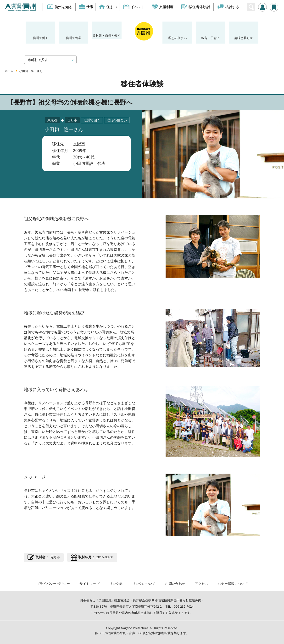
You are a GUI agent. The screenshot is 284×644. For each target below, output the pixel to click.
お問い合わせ (175, 584)
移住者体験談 (196, 7)
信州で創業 (74, 38)
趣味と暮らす (244, 38)
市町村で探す (38, 60)
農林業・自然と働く (107, 35)
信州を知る (60, 7)
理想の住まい (178, 38)
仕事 (86, 7)
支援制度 (163, 7)
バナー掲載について (233, 584)
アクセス (201, 584)
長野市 (79, 144)
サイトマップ (89, 584)
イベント (134, 7)
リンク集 (116, 584)
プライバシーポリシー (53, 584)
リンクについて (144, 584)
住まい (108, 7)
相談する (229, 7)
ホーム (9, 71)
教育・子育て (211, 38)
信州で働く (41, 38)
